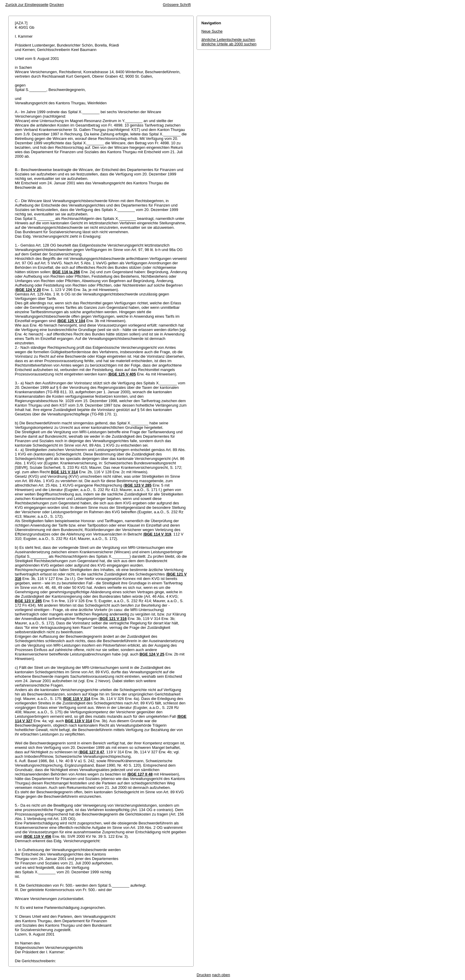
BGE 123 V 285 (138, 485)
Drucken (57, 5)
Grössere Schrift (177, 5)
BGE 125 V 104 (72, 321)
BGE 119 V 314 (77, 699)
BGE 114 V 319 (158, 534)
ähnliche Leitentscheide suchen (228, 40)
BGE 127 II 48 (140, 774)
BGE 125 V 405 (122, 374)
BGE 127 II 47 (92, 752)
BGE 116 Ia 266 (66, 272)
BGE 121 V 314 (64, 472)
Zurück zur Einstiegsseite (27, 5)
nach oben (221, 975)
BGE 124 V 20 (28, 290)
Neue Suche (212, 31)
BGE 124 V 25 (152, 654)
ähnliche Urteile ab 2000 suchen (229, 44)
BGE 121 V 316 (113, 619)
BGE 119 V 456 (38, 836)
